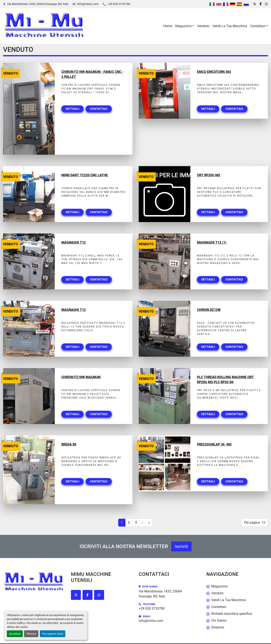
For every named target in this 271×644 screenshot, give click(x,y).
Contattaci (258, 26)
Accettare (15, 634)
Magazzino (183, 26)
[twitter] (255, 4)
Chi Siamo (219, 620)
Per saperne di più (53, 634)
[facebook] (261, 4)
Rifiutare (31, 634)
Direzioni (218, 627)
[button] (185, 26)
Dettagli (72, 109)
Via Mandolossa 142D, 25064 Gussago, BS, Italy (38, 4)
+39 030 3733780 (119, 4)
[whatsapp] (266, 4)
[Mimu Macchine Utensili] (34, 582)
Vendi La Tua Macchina (230, 26)
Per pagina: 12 (255, 523)
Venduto (203, 26)
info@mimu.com (88, 4)
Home (168, 26)
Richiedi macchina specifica (232, 614)
